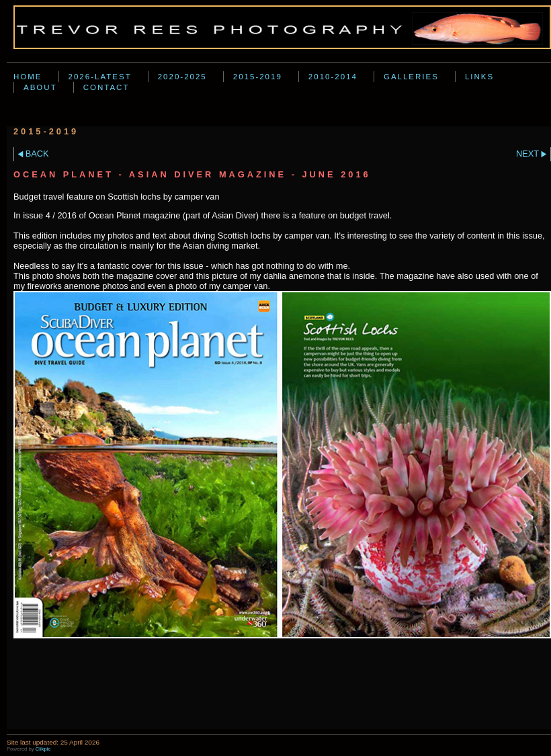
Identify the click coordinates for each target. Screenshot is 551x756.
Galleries (411, 77)
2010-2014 (333, 77)
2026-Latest (100, 77)
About (40, 87)
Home (28, 77)
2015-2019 (258, 77)
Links (479, 77)
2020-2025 (182, 77)
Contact (107, 87)
